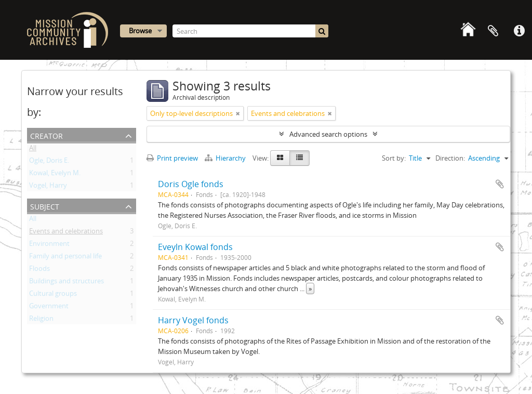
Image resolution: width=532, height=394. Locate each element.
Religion (41, 320)
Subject (45, 206)
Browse (140, 31)
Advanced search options (328, 134)
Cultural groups (53, 295)
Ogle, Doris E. (49, 162)
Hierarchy (226, 158)
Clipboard (493, 31)
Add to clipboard (500, 184)
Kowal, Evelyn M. (55, 175)
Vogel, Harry (48, 187)
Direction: (450, 158)
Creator (46, 135)
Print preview (172, 158)
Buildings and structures (66, 283)
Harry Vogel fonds (193, 320)
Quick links (519, 31)
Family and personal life (65, 258)
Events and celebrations (66, 233)
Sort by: (394, 158)
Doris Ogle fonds (191, 184)
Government (49, 308)
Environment (49, 245)
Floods (39, 270)
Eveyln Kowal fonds (195, 247)
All (33, 150)
